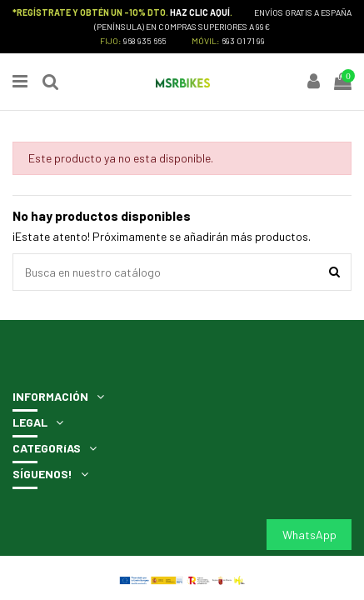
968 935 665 (145, 40)
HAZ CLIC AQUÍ (200, 12)
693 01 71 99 (243, 40)
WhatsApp (309, 535)
